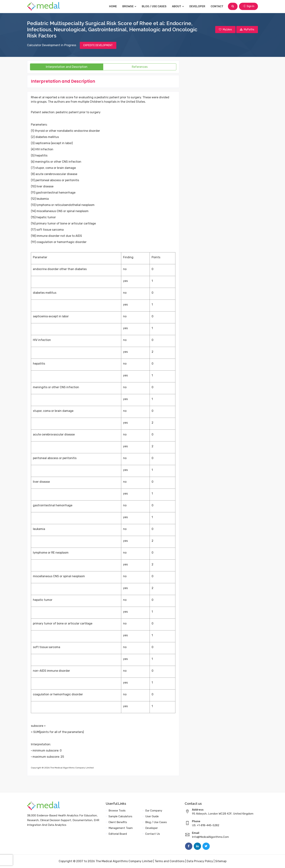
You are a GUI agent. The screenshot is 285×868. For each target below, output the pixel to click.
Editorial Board (118, 834)
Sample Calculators (120, 816)
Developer (197, 6)
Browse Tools (117, 811)
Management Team (121, 828)
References (140, 67)
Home (113, 6)
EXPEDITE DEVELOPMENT (98, 45)
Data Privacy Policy (200, 861)
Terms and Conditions (170, 861)
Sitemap (221, 861)
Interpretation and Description (67, 67)
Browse (129, 6)
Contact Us (153, 834)
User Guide (152, 816)
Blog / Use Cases (154, 6)
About (178, 6)
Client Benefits (118, 822)
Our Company (154, 811)
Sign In (248, 6)
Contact (217, 6)
